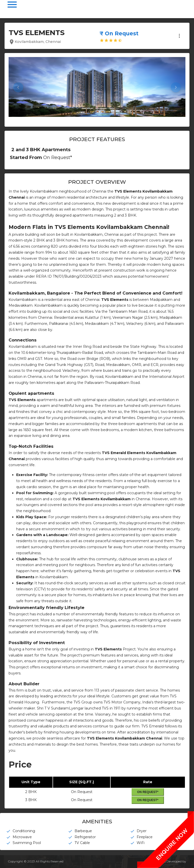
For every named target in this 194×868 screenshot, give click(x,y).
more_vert (179, 36)
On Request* (148, 792)
